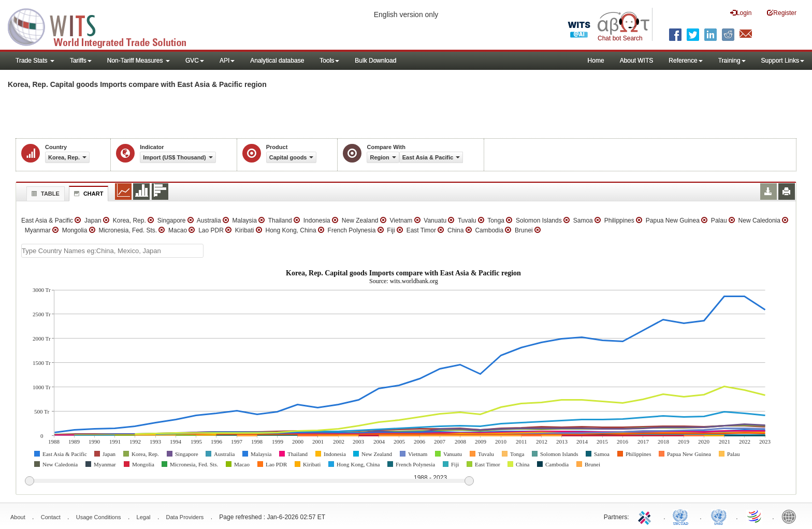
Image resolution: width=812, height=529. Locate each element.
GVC (195, 61)
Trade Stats (35, 61)
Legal (144, 517)
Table (44, 194)
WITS (104, 26)
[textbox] (112, 251)
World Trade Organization (755, 516)
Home (596, 61)
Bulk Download (375, 61)
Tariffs (81, 61)
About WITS (637, 61)
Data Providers (185, 517)
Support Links (783, 61)
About (18, 517)
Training (732, 61)
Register (782, 13)
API (227, 61)
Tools (329, 61)
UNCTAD (683, 516)
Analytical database (277, 61)
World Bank (791, 516)
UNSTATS (719, 516)
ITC (646, 516)
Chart (88, 194)
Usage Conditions (99, 517)
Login (741, 13)
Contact (51, 517)
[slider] (249, 481)
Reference (685, 61)
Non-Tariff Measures (139, 61)
